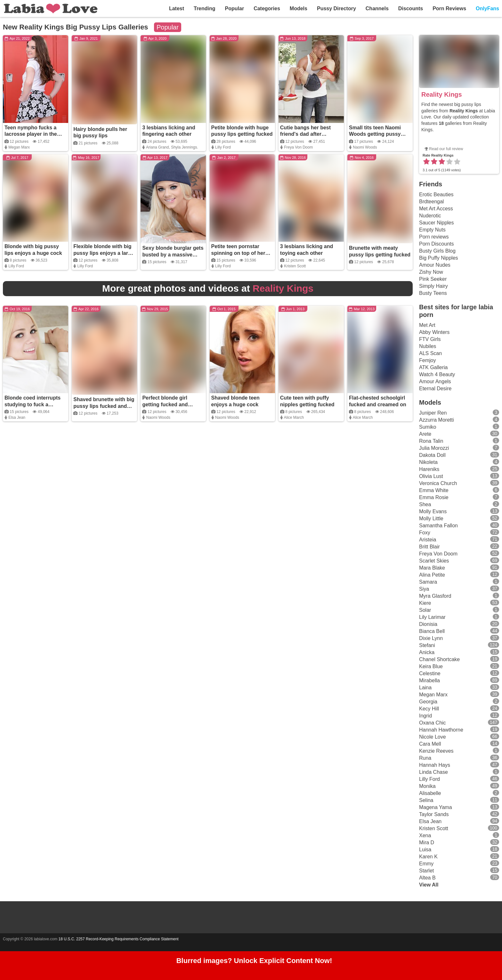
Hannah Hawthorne (441, 730)
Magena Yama (436, 807)
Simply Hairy (433, 286)
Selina (426, 800)
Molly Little (431, 518)
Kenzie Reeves (436, 751)
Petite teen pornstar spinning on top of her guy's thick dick (238, 253)
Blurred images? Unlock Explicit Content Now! (254, 962)
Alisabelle (430, 793)
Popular (235, 8)
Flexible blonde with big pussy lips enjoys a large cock (104, 253)
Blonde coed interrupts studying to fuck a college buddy (32, 405)
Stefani (427, 645)
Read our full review (446, 149)
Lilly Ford (223, 147)
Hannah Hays (435, 765)
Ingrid (425, 716)
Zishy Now (431, 272)
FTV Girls (430, 339)
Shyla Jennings (184, 147)
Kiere (425, 603)
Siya (424, 589)
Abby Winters (434, 332)
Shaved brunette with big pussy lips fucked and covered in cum (104, 406)
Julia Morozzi (434, 448)
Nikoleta (428, 462)
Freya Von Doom (298, 147)
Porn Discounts (437, 244)
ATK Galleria (433, 367)
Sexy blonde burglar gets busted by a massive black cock (173, 255)
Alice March (294, 417)
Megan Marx (19, 147)
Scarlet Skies (434, 561)
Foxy (425, 533)
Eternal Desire (435, 389)
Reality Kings (442, 94)
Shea (425, 504)
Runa (425, 758)
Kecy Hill (429, 709)
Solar (425, 610)
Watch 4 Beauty (437, 374)
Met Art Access (436, 209)
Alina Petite (432, 575)
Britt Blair (429, 547)
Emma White (434, 490)
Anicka (427, 652)
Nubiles (428, 346)
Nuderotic (430, 216)
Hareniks (429, 469)
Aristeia (428, 540)
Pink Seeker (433, 279)
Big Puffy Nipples (439, 258)
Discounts (411, 8)
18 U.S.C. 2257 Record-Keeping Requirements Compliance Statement (119, 939)
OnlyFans (487, 8)
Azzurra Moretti (436, 420)
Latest (177, 8)
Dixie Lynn (431, 638)
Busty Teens (433, 293)
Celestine (430, 673)
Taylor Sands (434, 814)
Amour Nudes (435, 265)
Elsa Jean (17, 417)
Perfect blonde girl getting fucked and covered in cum (165, 405)
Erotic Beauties (436, 194)
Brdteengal (431, 202)
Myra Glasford (435, 596)
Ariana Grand (157, 147)
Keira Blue (431, 666)
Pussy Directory (336, 8)
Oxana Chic (433, 723)
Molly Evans (433, 511)
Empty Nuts (432, 230)
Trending (205, 8)
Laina (425, 688)
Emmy (426, 864)
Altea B (427, 878)
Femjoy (427, 360)
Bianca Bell (432, 631)
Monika (427, 786)
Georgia (428, 702)
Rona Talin (431, 441)
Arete (425, 434)
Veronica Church (438, 483)
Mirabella (429, 680)
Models (299, 8)
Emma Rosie (434, 497)
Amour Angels (435, 381)
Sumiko (428, 427)
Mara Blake (432, 568)
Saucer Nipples (437, 223)
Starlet (426, 871)
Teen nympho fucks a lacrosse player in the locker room (31, 134)
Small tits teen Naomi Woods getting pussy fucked (375, 134)
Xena (425, 835)
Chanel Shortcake (439, 659)
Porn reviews (434, 237)
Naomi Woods (365, 147)
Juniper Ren (433, 413)
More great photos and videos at (208, 288)
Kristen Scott (295, 266)
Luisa (425, 850)
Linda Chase (433, 772)
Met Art (427, 325)
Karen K (428, 857)
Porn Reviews (449, 8)
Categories (267, 8)
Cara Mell (430, 744)
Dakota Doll (432, 455)
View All (429, 885)
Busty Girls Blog (437, 251)
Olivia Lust (431, 476)
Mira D (427, 842)
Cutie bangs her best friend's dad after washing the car (305, 134)
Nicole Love (433, 737)
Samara (428, 582)
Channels (377, 8)
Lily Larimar (432, 617)
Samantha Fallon (438, 526)
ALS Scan (430, 353)
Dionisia (428, 624)
